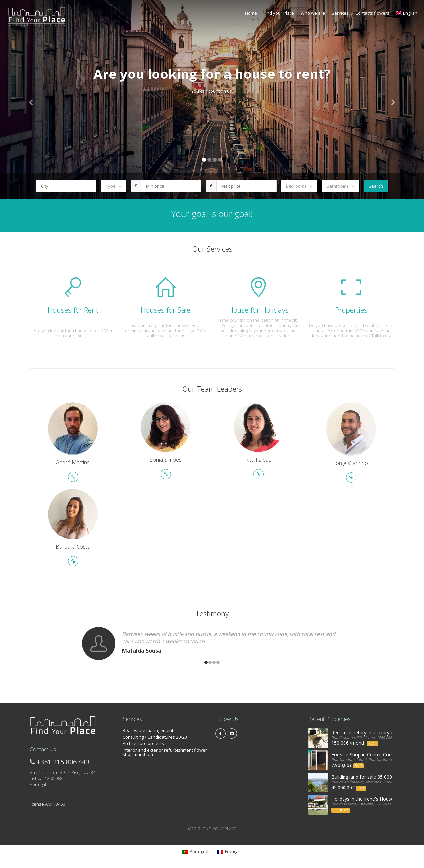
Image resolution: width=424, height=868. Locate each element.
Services (340, 13)
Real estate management (148, 730)
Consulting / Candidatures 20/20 (155, 737)
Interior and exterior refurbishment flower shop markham (165, 752)
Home (251, 13)
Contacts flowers (372, 13)
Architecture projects (143, 743)
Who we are (313, 13)
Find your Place (279, 13)
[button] (32, 99)
